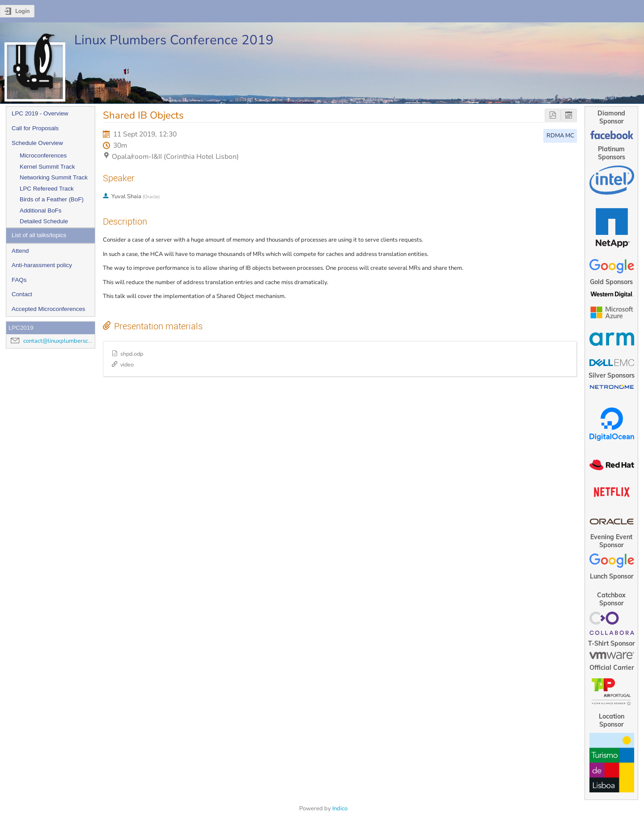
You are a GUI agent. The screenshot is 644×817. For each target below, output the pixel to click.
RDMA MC (560, 136)
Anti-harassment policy (42, 265)
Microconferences (43, 155)
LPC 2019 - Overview (40, 113)
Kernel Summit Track (47, 167)
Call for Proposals (35, 128)
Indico (340, 808)
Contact (22, 294)
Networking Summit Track (54, 177)
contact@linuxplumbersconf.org (65, 341)
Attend (20, 251)
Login (23, 11)
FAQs (19, 280)
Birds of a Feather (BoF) (52, 199)
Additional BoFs (40, 211)
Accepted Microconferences (48, 309)
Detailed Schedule (44, 221)
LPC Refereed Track (47, 189)
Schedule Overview (37, 143)
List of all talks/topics (39, 235)
